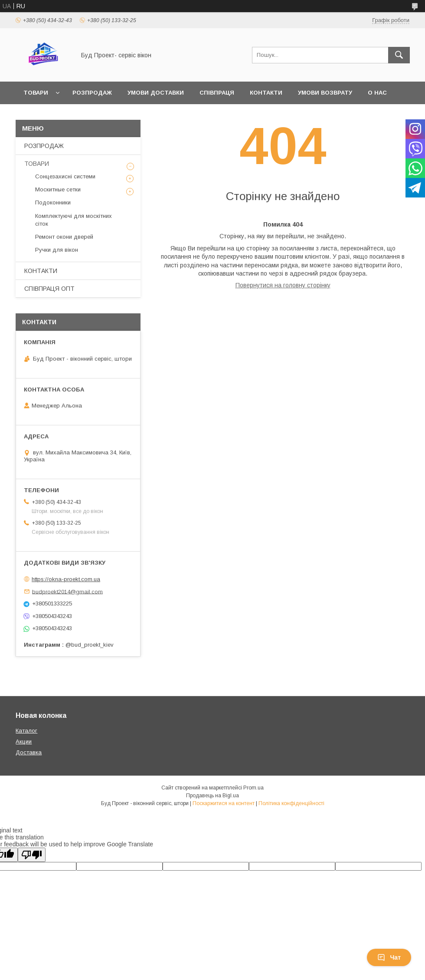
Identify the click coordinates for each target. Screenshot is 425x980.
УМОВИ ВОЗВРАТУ (325, 93)
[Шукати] (399, 55)
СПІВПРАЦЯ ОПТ (49, 289)
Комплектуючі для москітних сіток (74, 220)
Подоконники (53, 202)
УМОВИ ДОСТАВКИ (156, 93)
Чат (389, 957)
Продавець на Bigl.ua (212, 796)
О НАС (377, 93)
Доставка (29, 752)
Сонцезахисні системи (65, 176)
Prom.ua (253, 788)
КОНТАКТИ (266, 93)
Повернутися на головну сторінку (283, 285)
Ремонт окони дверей (64, 237)
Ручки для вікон (57, 250)
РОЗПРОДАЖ (92, 93)
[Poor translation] (32, 855)
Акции (24, 742)
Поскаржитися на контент (224, 803)
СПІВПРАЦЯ (217, 93)
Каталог (26, 731)
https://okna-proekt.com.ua (66, 579)
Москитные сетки (58, 189)
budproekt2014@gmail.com (67, 591)
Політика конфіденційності (291, 803)
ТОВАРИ (36, 93)
